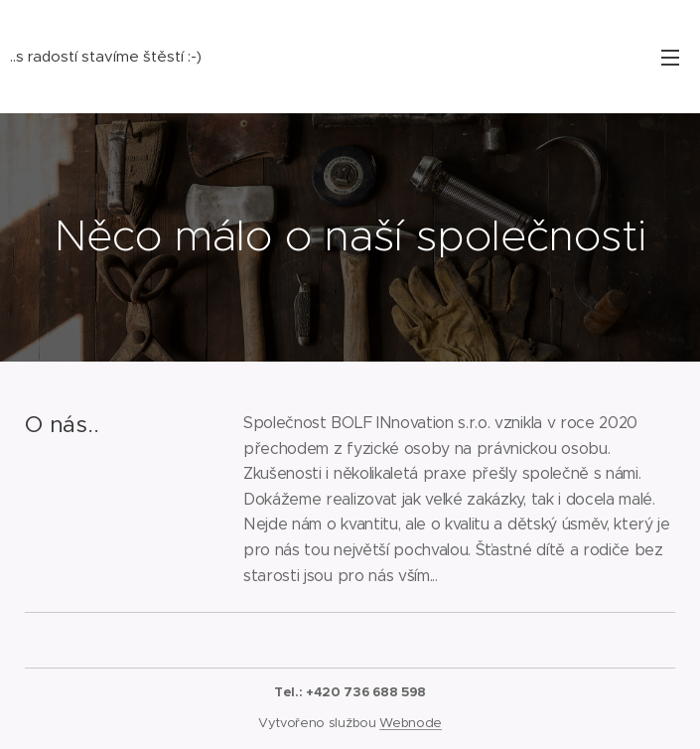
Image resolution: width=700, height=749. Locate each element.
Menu (670, 58)
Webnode (411, 723)
